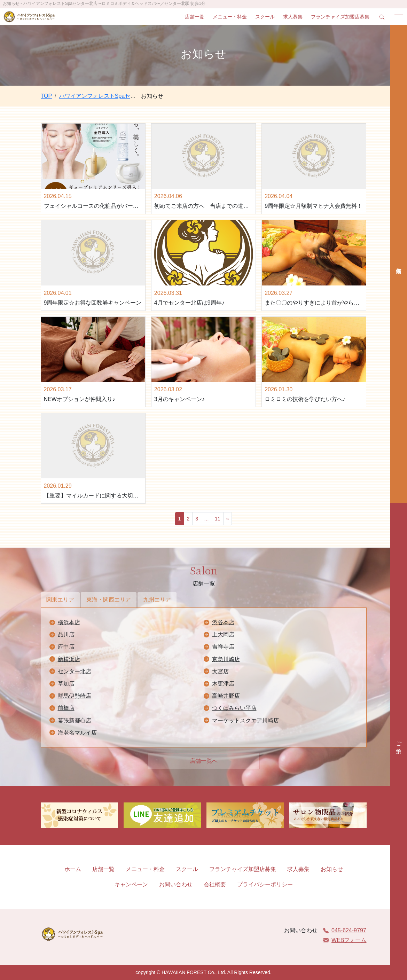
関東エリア (60, 600)
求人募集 (293, 17)
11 (218, 519)
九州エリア (157, 600)
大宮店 (220, 671)
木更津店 (223, 684)
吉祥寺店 (223, 647)
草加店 (66, 684)
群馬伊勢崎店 (75, 696)
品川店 (66, 634)
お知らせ (332, 869)
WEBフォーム (345, 940)
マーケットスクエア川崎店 (245, 720)
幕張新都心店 (75, 720)
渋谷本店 (223, 622)
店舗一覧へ (204, 761)
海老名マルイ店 (77, 733)
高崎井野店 (226, 696)
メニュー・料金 (230, 17)
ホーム (73, 869)
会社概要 (215, 884)
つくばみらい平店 (234, 708)
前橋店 (66, 708)
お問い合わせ (176, 884)
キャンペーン (131, 884)
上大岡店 (223, 634)
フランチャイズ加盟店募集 (340, 17)
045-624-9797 (345, 930)
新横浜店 (69, 659)
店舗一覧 (195, 17)
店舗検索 (399, 264)
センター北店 (75, 671)
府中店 (66, 647)
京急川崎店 (226, 659)
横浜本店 (69, 622)
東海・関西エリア (109, 600)
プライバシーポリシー (265, 884)
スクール (265, 17)
